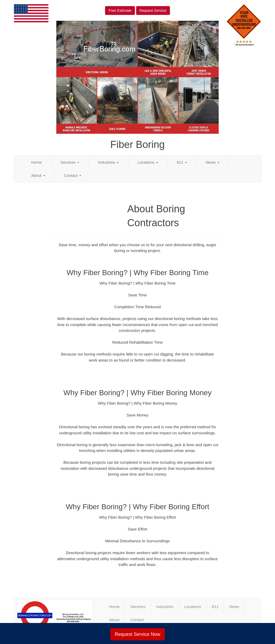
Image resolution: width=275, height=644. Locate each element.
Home (37, 162)
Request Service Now (137, 634)
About (38, 175)
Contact (73, 175)
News (213, 162)
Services (70, 162)
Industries (108, 162)
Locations (148, 162)
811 (182, 162)
